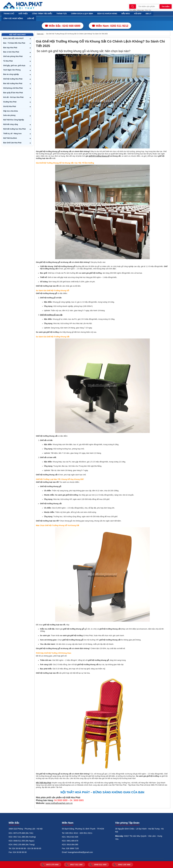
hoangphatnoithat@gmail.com (80, 852)
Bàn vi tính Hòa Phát (11, 52)
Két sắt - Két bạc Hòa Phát (13, 97)
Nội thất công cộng (11, 124)
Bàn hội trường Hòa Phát (13, 84)
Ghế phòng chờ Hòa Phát (13, 88)
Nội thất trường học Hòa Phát (14, 129)
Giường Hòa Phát (10, 102)
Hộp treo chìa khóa (11, 111)
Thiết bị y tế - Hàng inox (12, 134)
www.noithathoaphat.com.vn (59, 803)
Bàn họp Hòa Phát (10, 48)
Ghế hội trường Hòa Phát (13, 79)
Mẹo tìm (148, 10)
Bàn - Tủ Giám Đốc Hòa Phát (14, 43)
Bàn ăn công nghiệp (11, 74)
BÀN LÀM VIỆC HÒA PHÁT (13, 38)
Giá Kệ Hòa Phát (10, 106)
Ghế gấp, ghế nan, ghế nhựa (14, 66)
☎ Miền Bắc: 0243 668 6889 (63, 26)
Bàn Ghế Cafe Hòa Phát (12, 143)
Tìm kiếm (166, 7)
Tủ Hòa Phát (8, 61)
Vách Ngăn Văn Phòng (12, 70)
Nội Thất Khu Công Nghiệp (14, 120)
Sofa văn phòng (9, 115)
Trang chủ (40, 34)
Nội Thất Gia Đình (10, 138)
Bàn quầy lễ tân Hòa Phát (13, 93)
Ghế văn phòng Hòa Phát (13, 56)
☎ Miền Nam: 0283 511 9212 (110, 26)
